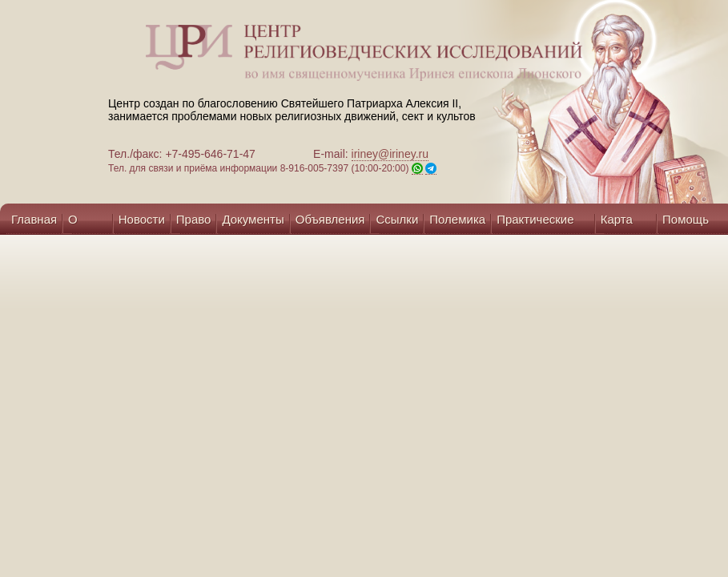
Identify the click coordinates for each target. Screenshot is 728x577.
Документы (253, 219)
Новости (142, 219)
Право (194, 219)
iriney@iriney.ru (390, 154)
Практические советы (535, 223)
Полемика (457, 219)
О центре (88, 223)
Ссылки (397, 219)
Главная (34, 219)
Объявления (330, 219)
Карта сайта (617, 223)
